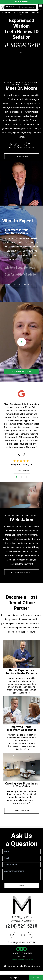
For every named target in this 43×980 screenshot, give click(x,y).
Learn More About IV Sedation (22, 572)
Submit (21, 885)
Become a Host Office (22, 811)
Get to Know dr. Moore (21, 156)
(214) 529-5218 (22, 926)
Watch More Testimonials (21, 372)
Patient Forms (22, 2)
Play (21, 52)
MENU (40, 7)
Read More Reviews (22, 471)
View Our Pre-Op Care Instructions (20, 285)
